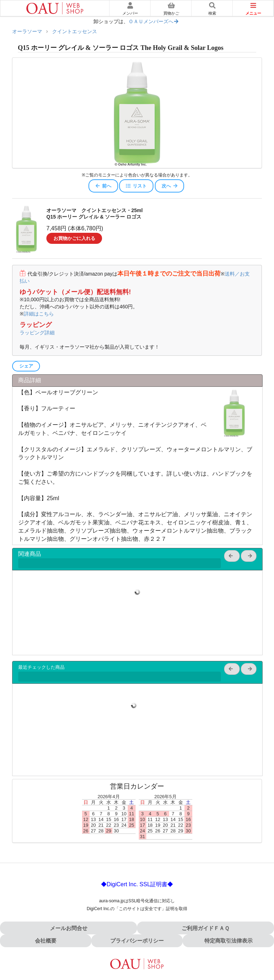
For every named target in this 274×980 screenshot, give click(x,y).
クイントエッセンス (75, 32)
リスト (136, 186)
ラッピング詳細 (37, 333)
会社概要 (46, 941)
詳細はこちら (39, 314)
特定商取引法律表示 (229, 941)
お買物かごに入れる (74, 238)
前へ (103, 186)
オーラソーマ (27, 32)
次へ (170, 186)
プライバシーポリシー (137, 941)
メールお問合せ (69, 928)
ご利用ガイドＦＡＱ (205, 928)
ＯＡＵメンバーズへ (154, 22)
